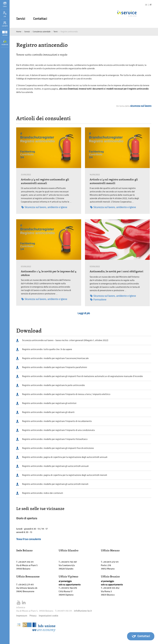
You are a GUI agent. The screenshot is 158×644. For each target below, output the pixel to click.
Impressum (22, 616)
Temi (56, 32)
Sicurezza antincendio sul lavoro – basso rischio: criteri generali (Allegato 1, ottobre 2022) (65, 340)
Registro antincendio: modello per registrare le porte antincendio (53, 385)
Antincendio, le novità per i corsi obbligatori (116, 271)
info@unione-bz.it (83, 611)
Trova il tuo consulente (29, 539)
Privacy (33, 616)
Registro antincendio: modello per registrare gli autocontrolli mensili (55, 484)
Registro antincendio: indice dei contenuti (43, 493)
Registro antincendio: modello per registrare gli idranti (48, 412)
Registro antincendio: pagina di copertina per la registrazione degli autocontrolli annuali (65, 457)
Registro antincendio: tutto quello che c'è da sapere (47, 349)
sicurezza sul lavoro (141, 106)
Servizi (21, 19)
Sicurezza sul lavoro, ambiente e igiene (44, 207)
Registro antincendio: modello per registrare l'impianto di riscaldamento (57, 421)
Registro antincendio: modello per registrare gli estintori (49, 403)
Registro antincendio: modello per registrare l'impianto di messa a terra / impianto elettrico (66, 394)
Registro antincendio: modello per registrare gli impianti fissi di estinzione (58, 448)
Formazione (98, 300)
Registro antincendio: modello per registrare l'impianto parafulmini (55, 367)
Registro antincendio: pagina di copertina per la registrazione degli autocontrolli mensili (65, 475)
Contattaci (40, 19)
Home (19, 32)
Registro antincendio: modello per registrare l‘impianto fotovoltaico (55, 439)
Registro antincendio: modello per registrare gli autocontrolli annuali (55, 466)
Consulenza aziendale (42, 32)
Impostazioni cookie (48, 616)
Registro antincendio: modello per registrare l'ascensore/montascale (55, 358)
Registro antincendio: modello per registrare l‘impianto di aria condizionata (58, 430)
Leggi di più (84, 313)
